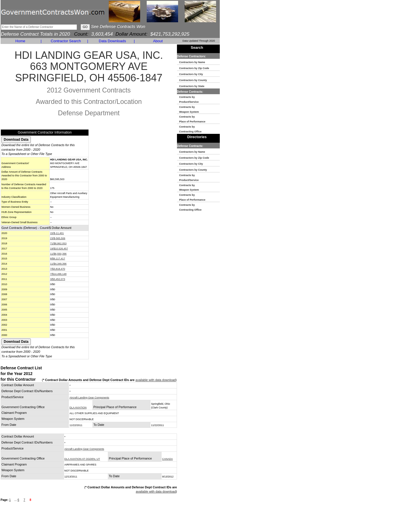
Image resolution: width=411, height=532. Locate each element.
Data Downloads (112, 41)
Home (20, 41)
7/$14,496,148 (59, 274)
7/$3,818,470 (58, 269)
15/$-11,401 (57, 233)
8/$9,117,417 (58, 259)
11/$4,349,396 (59, 264)
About (158, 41)
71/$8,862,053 (59, 243)
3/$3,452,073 (58, 279)
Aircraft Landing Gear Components (89, 398)
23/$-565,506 (58, 238)
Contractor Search (66, 41)
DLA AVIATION (78, 408)
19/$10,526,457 (59, 249)
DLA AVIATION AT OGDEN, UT (82, 459)
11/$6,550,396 (59, 254)
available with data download (156, 380)
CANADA (168, 459)
